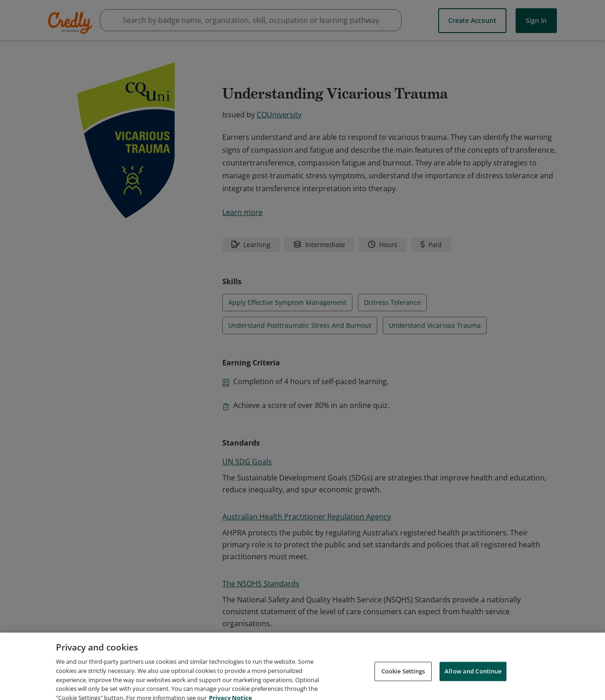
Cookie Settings (403, 682)
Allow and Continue (473, 682)
